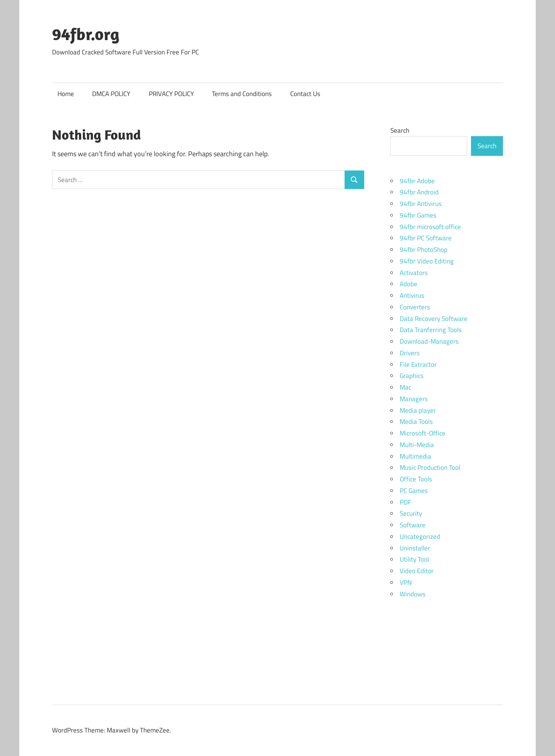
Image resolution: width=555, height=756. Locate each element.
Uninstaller (415, 548)
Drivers (410, 353)
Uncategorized (420, 537)
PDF (405, 502)
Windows (413, 594)
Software (413, 525)
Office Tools (416, 479)
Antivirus (412, 295)
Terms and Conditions (242, 94)
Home (66, 94)
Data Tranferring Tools (431, 330)
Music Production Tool (430, 467)
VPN (406, 582)
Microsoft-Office (423, 433)
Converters (415, 307)
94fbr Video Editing (427, 261)
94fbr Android (419, 192)
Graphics (412, 376)
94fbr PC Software (426, 238)
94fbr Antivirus (421, 204)
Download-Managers (429, 341)
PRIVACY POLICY (171, 94)
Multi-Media (417, 445)
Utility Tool (414, 559)
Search (400, 130)
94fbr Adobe (417, 181)
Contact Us (305, 94)
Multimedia (415, 456)
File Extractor (418, 364)
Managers (414, 399)
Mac (405, 387)
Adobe (409, 284)
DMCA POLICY (111, 94)
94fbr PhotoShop (424, 250)
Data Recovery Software (434, 319)
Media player (418, 410)
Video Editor (417, 571)
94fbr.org (86, 34)
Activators (414, 273)
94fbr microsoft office (430, 227)
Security (411, 513)
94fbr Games (418, 215)
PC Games (414, 491)
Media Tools (416, 422)
